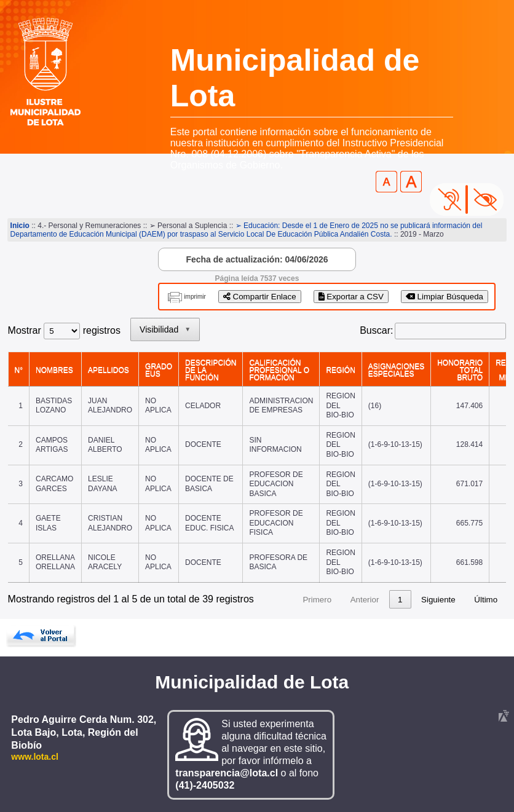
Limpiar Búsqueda (445, 297)
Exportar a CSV (351, 297)
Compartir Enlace (260, 297)
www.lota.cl (35, 757)
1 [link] (400, 600)
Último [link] (486, 600)
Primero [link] (317, 600)
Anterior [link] (365, 600)
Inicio (20, 226)
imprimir (195, 297)
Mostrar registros (64, 330)
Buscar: (376, 330)
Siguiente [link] (438, 600)
